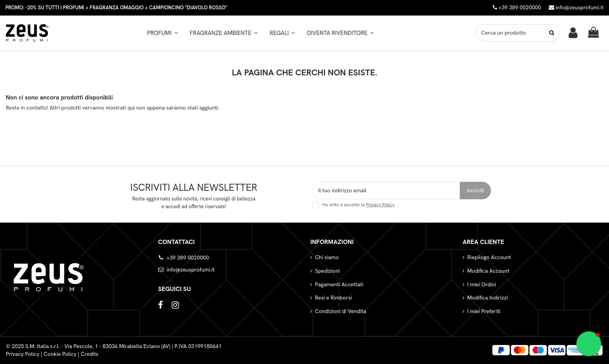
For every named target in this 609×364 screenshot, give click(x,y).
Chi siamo (327, 257)
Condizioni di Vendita (341, 311)
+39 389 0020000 (188, 258)
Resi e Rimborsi (333, 298)
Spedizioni (327, 271)
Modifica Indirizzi (488, 298)
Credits (90, 354)
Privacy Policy (380, 205)
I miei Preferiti (484, 311)
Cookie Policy (60, 354)
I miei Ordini (482, 284)
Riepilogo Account (489, 257)
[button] (224, 33)
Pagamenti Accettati (339, 284)
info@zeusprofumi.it (576, 7)
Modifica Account (488, 271)
